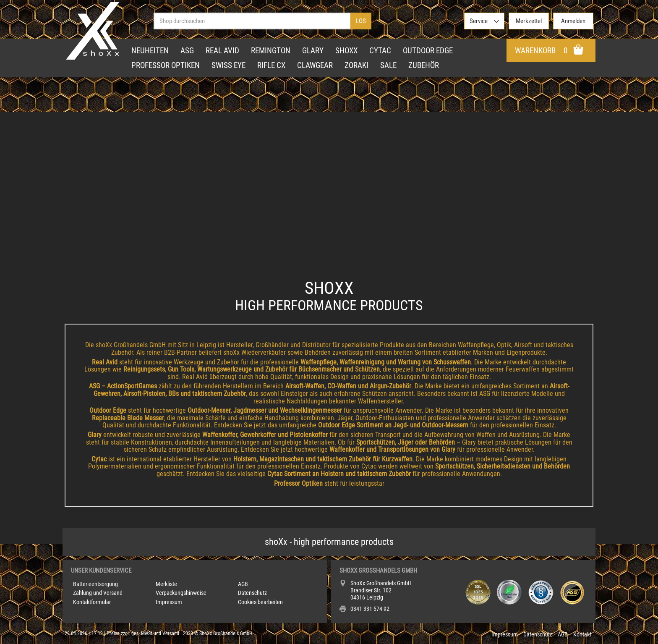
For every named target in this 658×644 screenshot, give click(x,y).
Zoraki (356, 65)
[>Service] (484, 21)
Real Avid (222, 51)
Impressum (169, 602)
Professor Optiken (166, 65)
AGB (243, 584)
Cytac (380, 51)
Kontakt (582, 635)
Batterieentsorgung (95, 584)
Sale (388, 65)
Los (361, 21)
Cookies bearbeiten (260, 602)
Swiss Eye (228, 65)
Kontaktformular (92, 602)
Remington (271, 51)
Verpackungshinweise (181, 593)
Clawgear (315, 65)
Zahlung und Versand (98, 593)
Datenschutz (252, 593)
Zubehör (424, 65)
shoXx (346, 51)
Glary (313, 51)
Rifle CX (271, 65)
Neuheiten (150, 51)
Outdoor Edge (428, 51)
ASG (187, 51)
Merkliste (166, 584)
